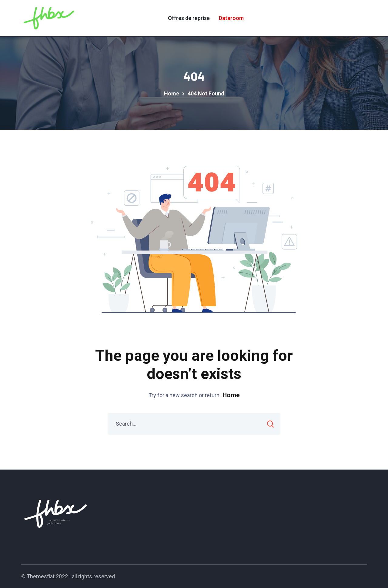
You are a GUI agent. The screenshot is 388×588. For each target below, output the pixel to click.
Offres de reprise (189, 18)
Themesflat (41, 576)
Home (231, 395)
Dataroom (231, 18)
